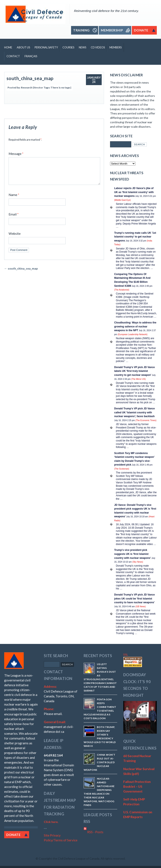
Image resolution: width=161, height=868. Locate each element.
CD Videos (98, 47)
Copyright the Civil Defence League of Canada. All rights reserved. (82, 858)
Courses (68, 47)
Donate (14, 835)
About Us (23, 47)
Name (14, 200)
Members (116, 47)
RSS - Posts (93, 832)
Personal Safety (46, 47)
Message (16, 154)
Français (31, 56)
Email (14, 219)
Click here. (51, 822)
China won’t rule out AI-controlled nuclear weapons (100, 762)
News (82, 47)
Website (15, 239)
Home (8, 47)
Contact (13, 56)
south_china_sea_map (30, 78)
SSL (126, 655)
